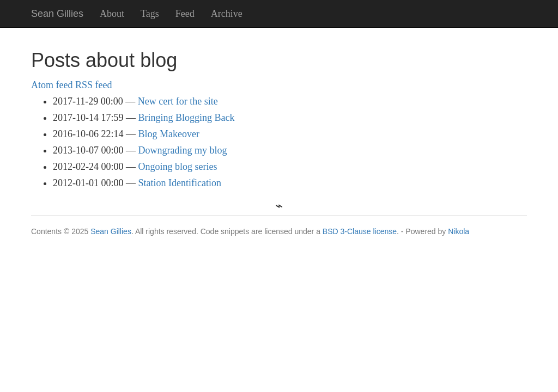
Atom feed (52, 85)
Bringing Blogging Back (187, 118)
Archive (227, 14)
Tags (150, 14)
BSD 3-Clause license (360, 231)
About (112, 14)
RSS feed (94, 85)
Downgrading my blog (183, 150)
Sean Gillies (111, 231)
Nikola (459, 231)
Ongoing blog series (178, 167)
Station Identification (180, 183)
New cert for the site (178, 101)
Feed (185, 14)
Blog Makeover (169, 134)
